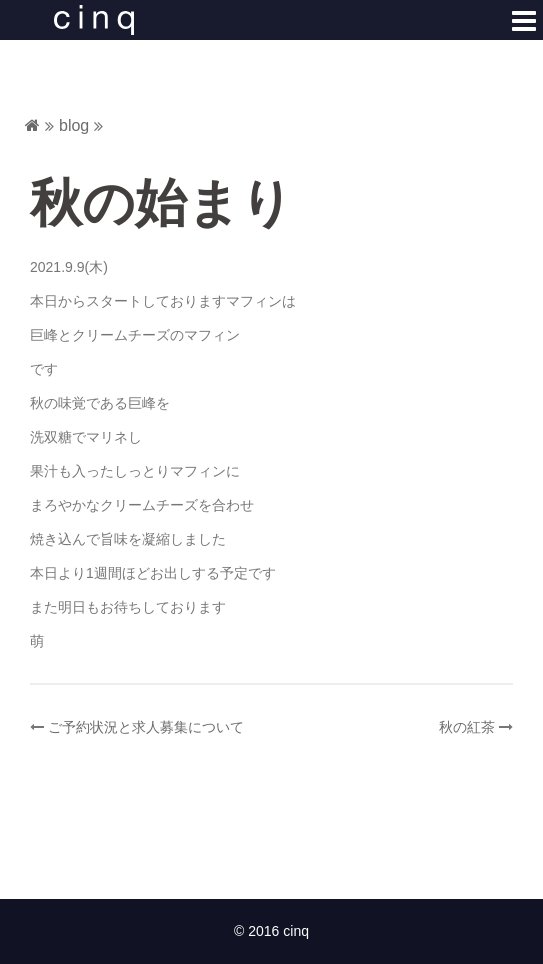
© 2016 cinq (271, 931)
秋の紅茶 (467, 727)
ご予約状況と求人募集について (146, 727)
